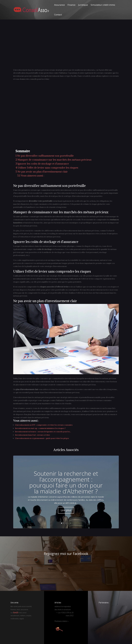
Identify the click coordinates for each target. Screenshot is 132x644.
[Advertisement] (66, 47)
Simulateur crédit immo (103, 5)
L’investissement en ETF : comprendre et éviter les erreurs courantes (44, 425)
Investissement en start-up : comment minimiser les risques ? (40, 428)
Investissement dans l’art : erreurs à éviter (32, 435)
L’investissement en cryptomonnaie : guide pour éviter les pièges (42, 438)
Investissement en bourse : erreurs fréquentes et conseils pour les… (43, 432)
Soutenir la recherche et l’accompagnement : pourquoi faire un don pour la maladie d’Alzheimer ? (66, 482)
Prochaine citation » (62, 621)
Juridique (83, 5)
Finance (71, 5)
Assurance (59, 5)
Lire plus (66, 510)
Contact (58, 15)
